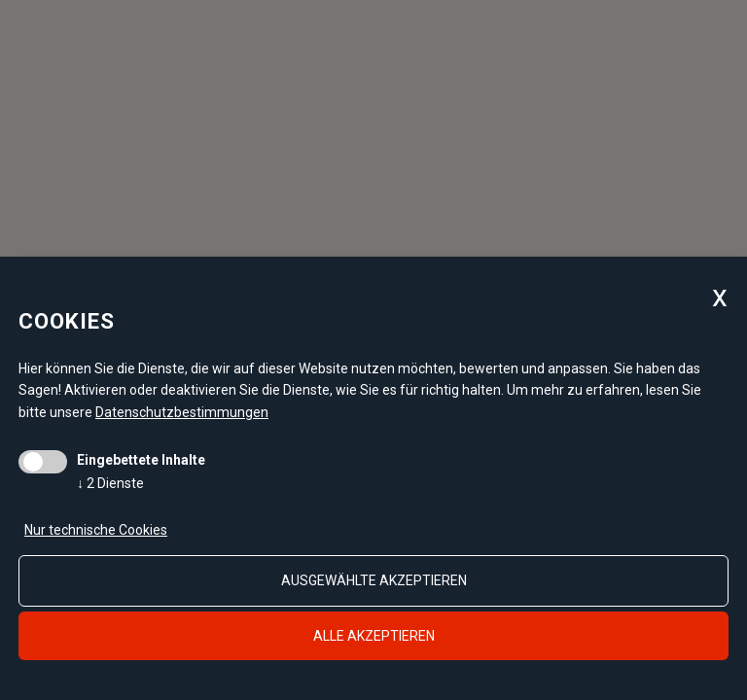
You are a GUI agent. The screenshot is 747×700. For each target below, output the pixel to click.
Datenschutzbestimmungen (182, 412)
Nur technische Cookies (96, 530)
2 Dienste (110, 483)
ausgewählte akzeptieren (374, 580)
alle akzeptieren (374, 636)
